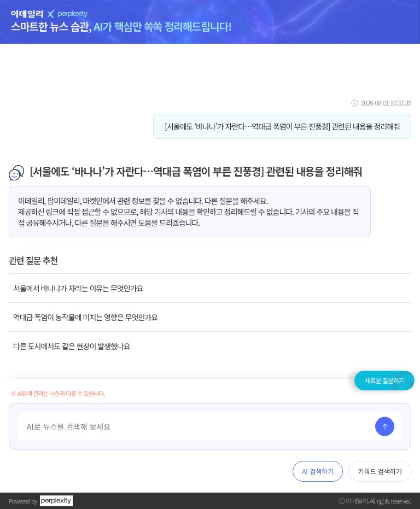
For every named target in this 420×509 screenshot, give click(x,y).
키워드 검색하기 (380, 471)
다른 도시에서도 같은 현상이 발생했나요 (72, 346)
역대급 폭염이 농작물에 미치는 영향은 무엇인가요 (85, 317)
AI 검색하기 (318, 471)
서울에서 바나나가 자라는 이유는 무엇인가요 (78, 288)
